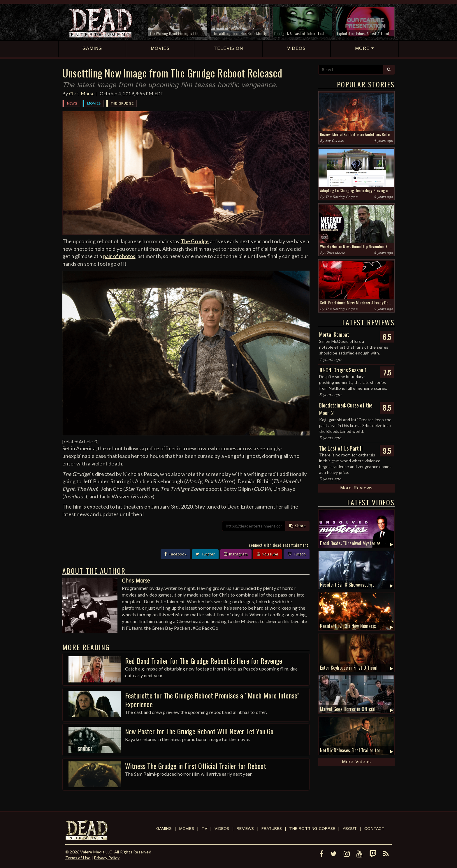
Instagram (236, 554)
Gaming (164, 829)
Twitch (297, 554)
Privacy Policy (107, 858)
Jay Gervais (334, 141)
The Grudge (122, 104)
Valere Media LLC (96, 852)
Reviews (245, 829)
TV (204, 829)
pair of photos (119, 256)
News (72, 104)
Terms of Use (78, 858)
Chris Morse (82, 93)
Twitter (205, 554)
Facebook (175, 554)
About (350, 829)
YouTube (268, 554)
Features (272, 829)
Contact (374, 829)
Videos (222, 829)
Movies (94, 104)
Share (297, 526)
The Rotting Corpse (341, 197)
